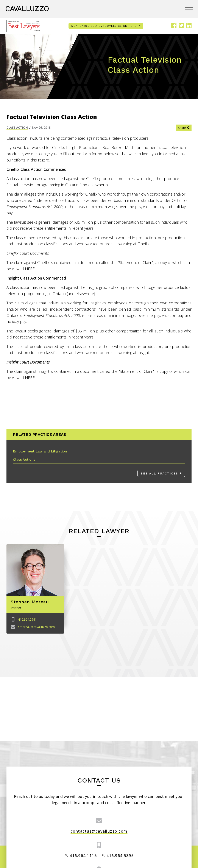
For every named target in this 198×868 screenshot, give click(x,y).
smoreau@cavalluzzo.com (36, 627)
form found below (98, 154)
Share (184, 128)
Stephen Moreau (30, 602)
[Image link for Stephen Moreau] (35, 570)
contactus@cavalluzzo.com (99, 831)
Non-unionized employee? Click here (104, 26)
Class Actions (24, 459)
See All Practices (159, 473)
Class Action (17, 127)
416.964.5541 (27, 619)
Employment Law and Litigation (40, 451)
